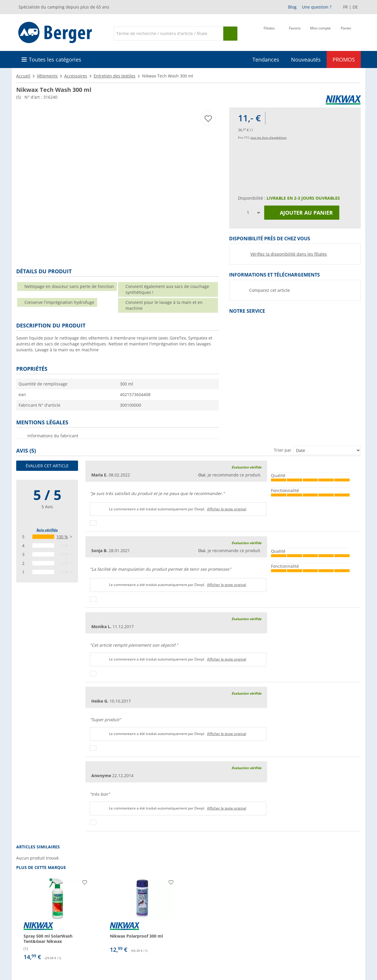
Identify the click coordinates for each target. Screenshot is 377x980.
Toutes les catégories (55, 59)
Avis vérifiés (47, 530)
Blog (292, 7)
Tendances (266, 59)
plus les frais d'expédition (268, 138)
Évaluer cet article (47, 466)
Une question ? (317, 7)
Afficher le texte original (227, 509)
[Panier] (346, 33)
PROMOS (344, 59)
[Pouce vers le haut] (93, 523)
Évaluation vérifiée (246, 467)
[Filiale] (269, 33)
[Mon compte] (320, 33)
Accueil (23, 76)
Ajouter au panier (302, 213)
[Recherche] (168, 34)
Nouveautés (306, 59)
